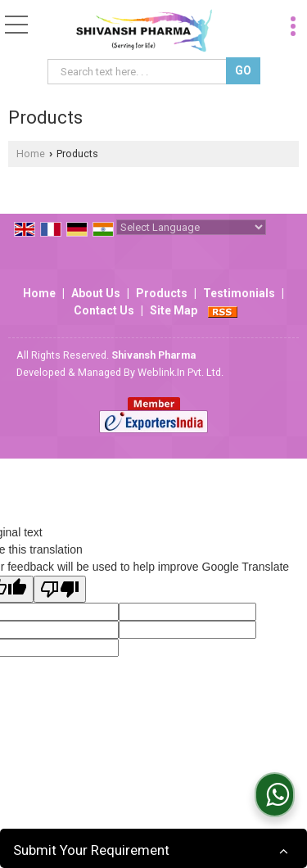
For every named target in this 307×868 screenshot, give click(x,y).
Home (31, 154)
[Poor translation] (60, 589)
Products (162, 293)
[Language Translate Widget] (191, 227)
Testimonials (239, 293)
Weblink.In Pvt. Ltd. (181, 372)
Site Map (174, 310)
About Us (96, 293)
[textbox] (139, 72)
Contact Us (104, 310)
